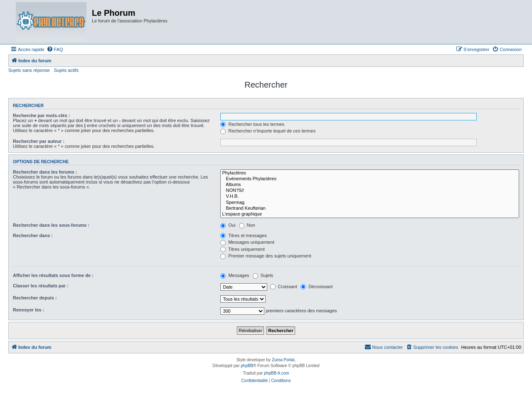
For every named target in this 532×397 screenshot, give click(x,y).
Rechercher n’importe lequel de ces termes (268, 131)
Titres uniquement (243, 249)
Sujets (263, 275)
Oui (228, 225)
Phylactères (370, 173)
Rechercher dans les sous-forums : (51, 225)
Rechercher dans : (33, 235)
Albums (370, 185)
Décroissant (316, 287)
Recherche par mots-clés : (42, 115)
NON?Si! (370, 191)
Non (247, 225)
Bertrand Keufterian (370, 208)
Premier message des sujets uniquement (266, 256)
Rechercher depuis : (35, 298)
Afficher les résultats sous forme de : (53, 275)
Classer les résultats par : (41, 286)
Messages (235, 275)
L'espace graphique (370, 214)
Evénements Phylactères (370, 179)
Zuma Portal (283, 360)
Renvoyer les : (28, 310)
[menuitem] (55, 49)
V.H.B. (370, 196)
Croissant (284, 287)
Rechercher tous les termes (252, 124)
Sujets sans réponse (29, 70)
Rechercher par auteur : (39, 141)
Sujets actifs (66, 70)
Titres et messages (243, 235)
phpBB (247, 366)
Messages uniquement (247, 242)
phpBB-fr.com (277, 373)
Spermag (370, 203)
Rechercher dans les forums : (45, 172)
